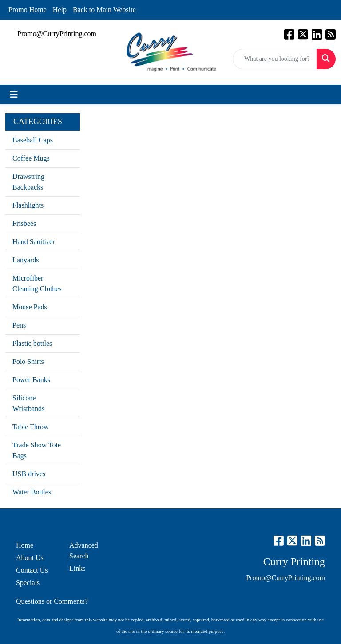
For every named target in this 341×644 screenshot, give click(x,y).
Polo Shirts (28, 362)
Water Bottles (32, 492)
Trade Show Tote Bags (37, 450)
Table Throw (31, 427)
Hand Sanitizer (34, 242)
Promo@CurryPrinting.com (57, 34)
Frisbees (24, 223)
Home (25, 545)
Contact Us (32, 570)
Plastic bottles (32, 343)
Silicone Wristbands (28, 403)
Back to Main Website (104, 10)
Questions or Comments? (52, 601)
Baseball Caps (33, 140)
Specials (28, 583)
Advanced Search (84, 551)
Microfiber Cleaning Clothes (37, 283)
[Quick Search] (275, 59)
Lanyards (26, 260)
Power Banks (31, 380)
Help (60, 10)
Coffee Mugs (31, 158)
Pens (19, 325)
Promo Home (28, 10)
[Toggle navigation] (14, 95)
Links (77, 568)
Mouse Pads (30, 307)
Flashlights (28, 205)
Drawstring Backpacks (28, 182)
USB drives (29, 474)
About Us (30, 558)
